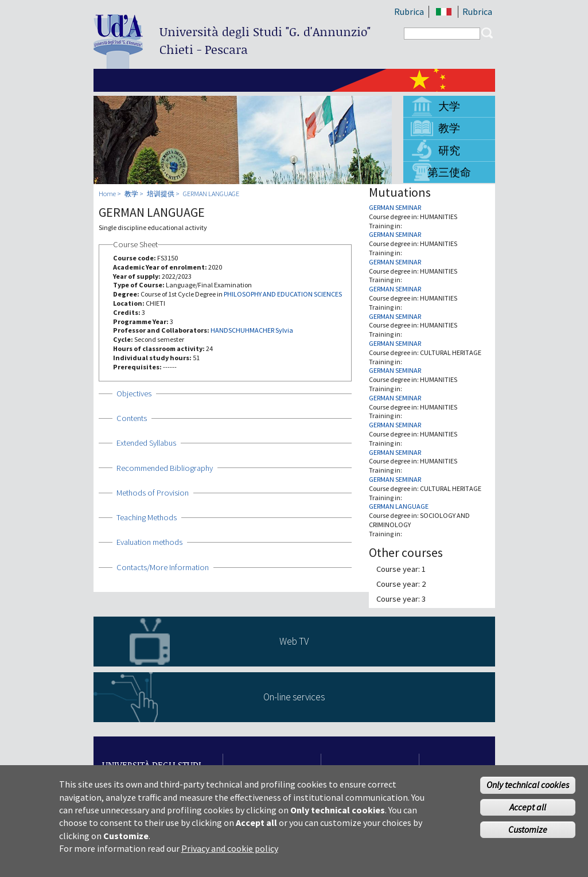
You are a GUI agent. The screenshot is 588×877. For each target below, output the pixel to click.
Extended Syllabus (146, 443)
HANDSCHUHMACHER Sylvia (252, 330)
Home (107, 194)
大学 (449, 106)
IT (444, 12)
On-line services (294, 697)
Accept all (528, 813)
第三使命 (449, 172)
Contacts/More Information (163, 567)
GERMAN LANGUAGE (211, 194)
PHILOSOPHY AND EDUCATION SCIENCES (283, 294)
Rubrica (409, 11)
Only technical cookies (528, 790)
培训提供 (161, 194)
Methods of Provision (153, 493)
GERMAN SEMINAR (395, 207)
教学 (449, 128)
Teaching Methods (147, 517)
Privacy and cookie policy (230, 854)
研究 (449, 150)
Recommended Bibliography (165, 468)
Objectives (134, 393)
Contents (132, 418)
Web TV (294, 641)
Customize (528, 835)
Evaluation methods (149, 542)
